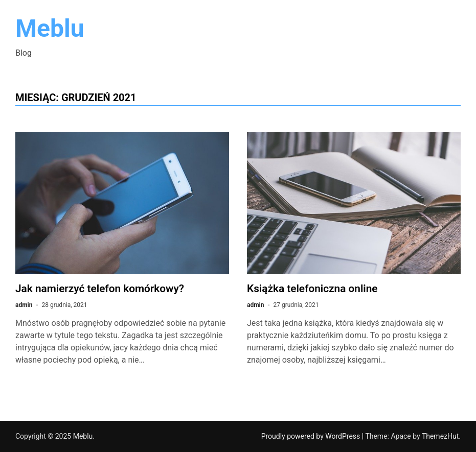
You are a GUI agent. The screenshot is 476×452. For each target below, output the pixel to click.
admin (24, 305)
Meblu (50, 28)
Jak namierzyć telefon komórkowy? (100, 289)
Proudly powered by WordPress (312, 436)
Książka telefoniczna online (312, 289)
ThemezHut (440, 436)
